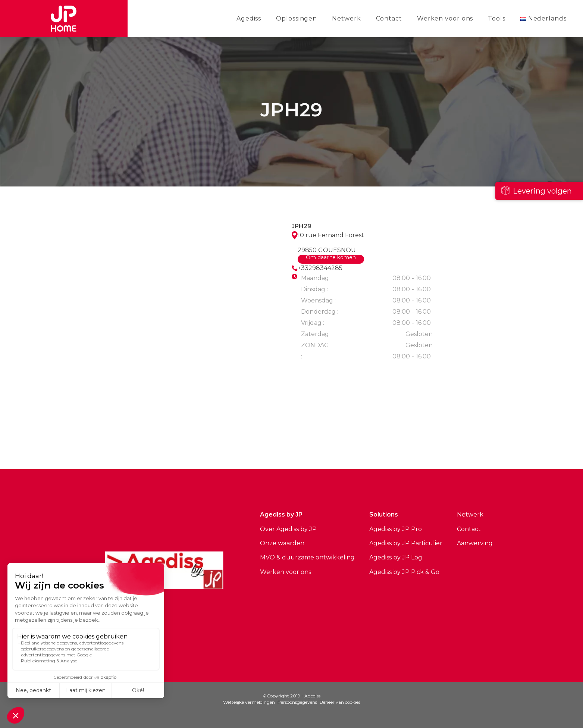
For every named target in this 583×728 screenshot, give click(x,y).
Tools (497, 18)
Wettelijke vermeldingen (249, 702)
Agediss (249, 18)
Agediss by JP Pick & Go (404, 572)
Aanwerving (475, 543)
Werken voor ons (445, 18)
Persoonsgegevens (297, 702)
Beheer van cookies (340, 702)
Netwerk (346, 18)
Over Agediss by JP (288, 529)
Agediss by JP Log (396, 557)
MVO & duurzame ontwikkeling (307, 557)
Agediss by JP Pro (396, 529)
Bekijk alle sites (191, 439)
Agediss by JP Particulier (406, 543)
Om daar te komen (331, 258)
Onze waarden (282, 543)
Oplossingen (297, 18)
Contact (389, 18)
